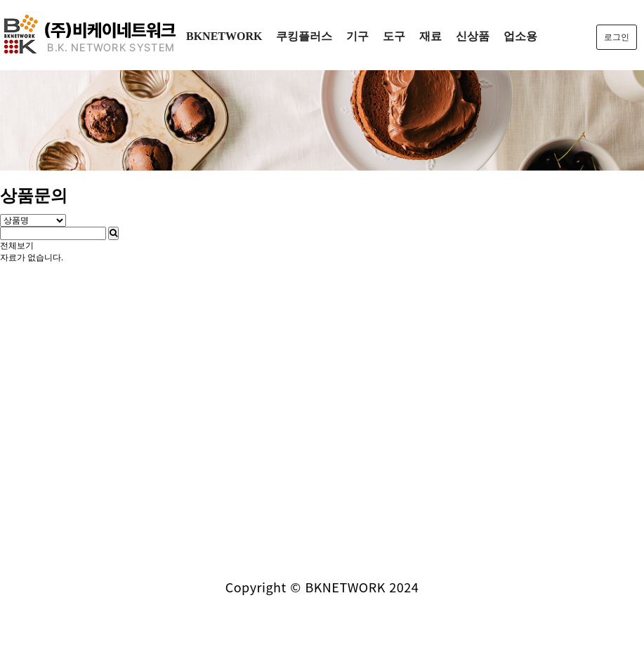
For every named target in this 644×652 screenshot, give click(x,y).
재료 (431, 36)
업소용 (520, 36)
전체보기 (17, 246)
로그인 (617, 37)
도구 (394, 36)
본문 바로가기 (0, 0)
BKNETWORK (224, 36)
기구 (357, 36)
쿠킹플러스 (304, 36)
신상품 (473, 36)
